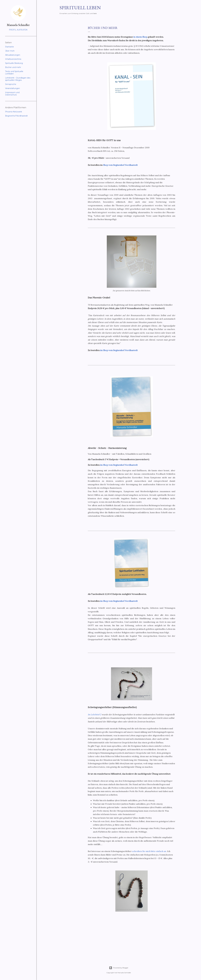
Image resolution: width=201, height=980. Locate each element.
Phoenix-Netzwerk (14, 112)
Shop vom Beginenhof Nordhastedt (120, 165)
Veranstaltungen (12, 88)
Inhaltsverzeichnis (13, 59)
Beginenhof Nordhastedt (16, 116)
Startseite (9, 47)
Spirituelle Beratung (14, 63)
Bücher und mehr (13, 67)
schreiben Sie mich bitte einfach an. (149, 851)
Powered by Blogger (119, 968)
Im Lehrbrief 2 (95, 714)
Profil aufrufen (18, 30)
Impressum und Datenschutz (12, 94)
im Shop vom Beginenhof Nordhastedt (119, 350)
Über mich (10, 51)
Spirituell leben (80, 8)
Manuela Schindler (18, 25)
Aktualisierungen (13, 55)
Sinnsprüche (11, 84)
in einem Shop (140, 37)
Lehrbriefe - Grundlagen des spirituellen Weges (18, 79)
